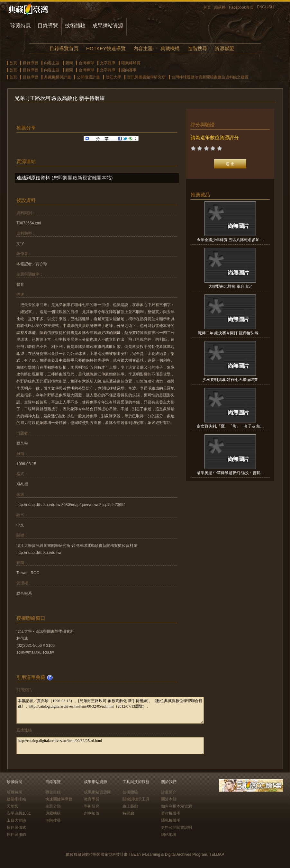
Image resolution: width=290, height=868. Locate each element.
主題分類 (53, 806)
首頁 (207, 7)
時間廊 (128, 813)
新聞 (69, 63)
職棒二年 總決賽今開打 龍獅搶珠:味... (230, 333)
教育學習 (92, 799)
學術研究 (92, 806)
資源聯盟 (224, 48)
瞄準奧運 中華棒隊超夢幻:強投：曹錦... (230, 473)
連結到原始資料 (33, 178)
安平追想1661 (19, 813)
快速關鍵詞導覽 (59, 799)
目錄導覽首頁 (64, 48)
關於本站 (169, 799)
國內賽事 (129, 70)
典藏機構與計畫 (58, 77)
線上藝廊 (130, 806)
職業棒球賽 (131, 63)
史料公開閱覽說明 (177, 827)
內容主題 (143, 48)
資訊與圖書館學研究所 (146, 77)
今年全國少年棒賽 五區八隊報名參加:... (230, 240)
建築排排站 (16, 799)
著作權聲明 (171, 813)
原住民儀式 (16, 827)
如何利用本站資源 (177, 806)
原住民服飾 (16, 835)
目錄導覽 (48, 26)
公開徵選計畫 (88, 77)
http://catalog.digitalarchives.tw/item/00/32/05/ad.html (110, 746)
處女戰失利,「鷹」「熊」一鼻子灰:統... (230, 426)
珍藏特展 (21, 26)
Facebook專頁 (241, 7)
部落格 (220, 7)
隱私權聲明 (171, 820)
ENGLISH (265, 7)
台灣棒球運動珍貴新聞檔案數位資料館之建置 (210, 77)
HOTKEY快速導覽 (106, 48)
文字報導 (108, 63)
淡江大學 (113, 77)
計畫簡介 (169, 792)
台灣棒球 (86, 63)
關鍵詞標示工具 (136, 799)
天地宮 (13, 806)
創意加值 (92, 813)
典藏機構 (170, 48)
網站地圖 (169, 835)
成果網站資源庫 (97, 792)
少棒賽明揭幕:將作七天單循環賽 (230, 380)
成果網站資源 (108, 26)
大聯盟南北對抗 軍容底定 (230, 286)
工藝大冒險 (16, 820)
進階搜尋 (197, 48)
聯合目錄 (53, 792)
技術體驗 (75, 26)
